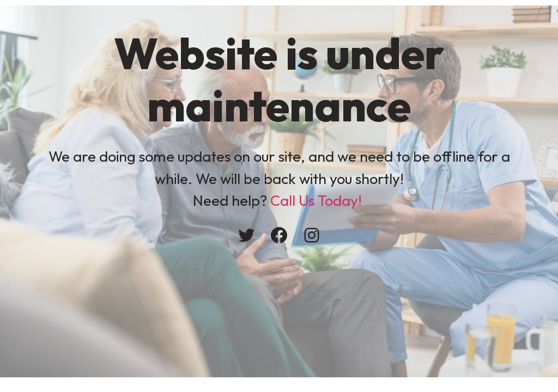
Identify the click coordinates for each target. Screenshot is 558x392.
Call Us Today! (316, 200)
